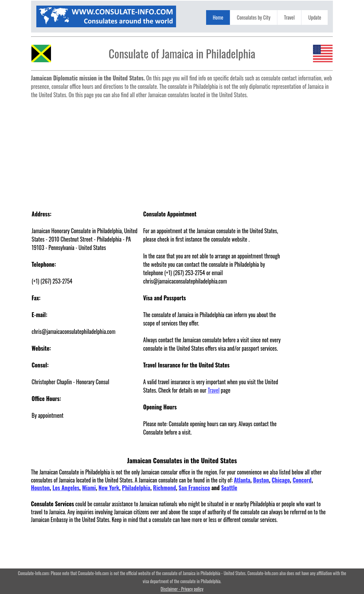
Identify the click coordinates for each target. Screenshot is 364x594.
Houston (41, 488)
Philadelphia (136, 488)
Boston (261, 480)
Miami (89, 488)
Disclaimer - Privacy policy (182, 589)
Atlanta (242, 480)
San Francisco (194, 488)
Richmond (164, 488)
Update (315, 17)
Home (218, 17)
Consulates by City (254, 17)
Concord (302, 480)
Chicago (281, 480)
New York (109, 488)
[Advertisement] (182, 150)
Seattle (229, 488)
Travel (289, 17)
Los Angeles (66, 488)
